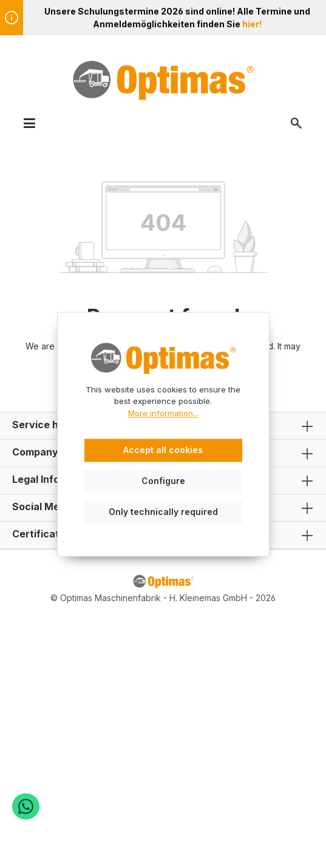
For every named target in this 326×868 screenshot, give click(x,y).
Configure (163, 481)
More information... (163, 413)
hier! (252, 24)
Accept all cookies (163, 450)
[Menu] (29, 123)
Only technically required (163, 512)
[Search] (297, 123)
